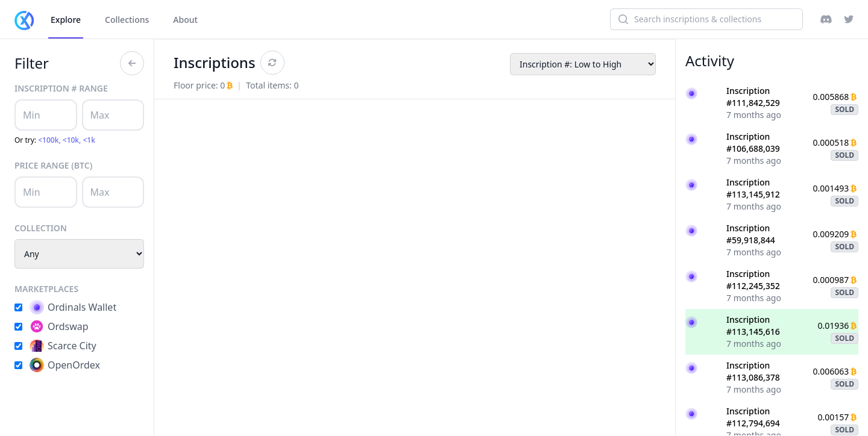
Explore (66, 20)
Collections (127, 20)
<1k (89, 140)
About (185, 20)
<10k (71, 140)
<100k (48, 140)
